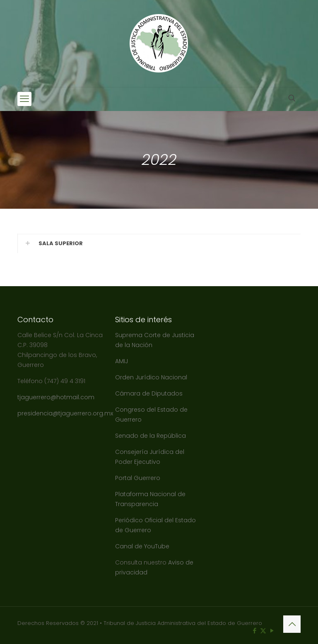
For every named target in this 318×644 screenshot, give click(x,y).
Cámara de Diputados (149, 393)
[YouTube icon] (272, 631)
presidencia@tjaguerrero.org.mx (66, 413)
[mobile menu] (24, 99)
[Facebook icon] (254, 631)
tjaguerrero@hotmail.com (57, 397)
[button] (159, 243)
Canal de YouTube (142, 546)
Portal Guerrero (138, 478)
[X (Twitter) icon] (263, 631)
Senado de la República (151, 436)
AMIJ (122, 361)
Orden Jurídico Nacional (151, 377)
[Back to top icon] (292, 624)
